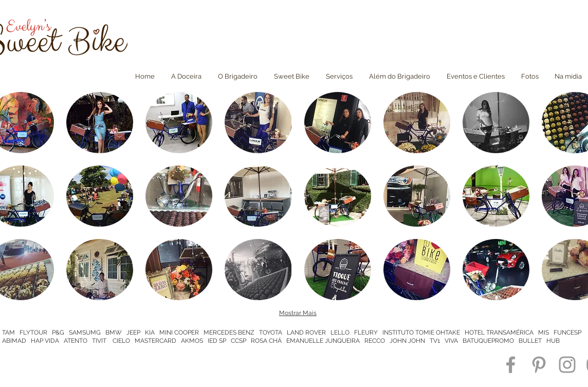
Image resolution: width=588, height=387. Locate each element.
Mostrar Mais (298, 313)
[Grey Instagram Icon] (567, 365)
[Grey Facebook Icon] (511, 365)
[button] (100, 123)
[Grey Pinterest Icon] (539, 365)
